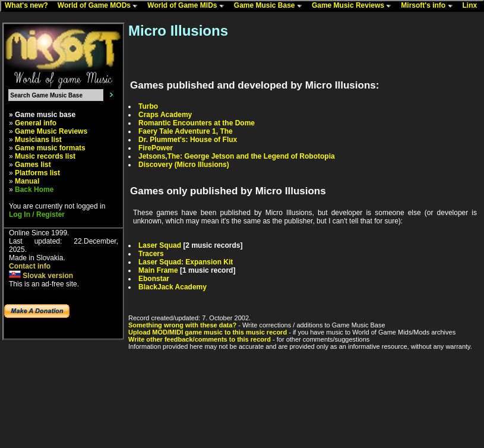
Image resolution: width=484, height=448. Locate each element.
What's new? (29, 6)
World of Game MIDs (188, 6)
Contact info (30, 266)
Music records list (45, 156)
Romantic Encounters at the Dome (197, 123)
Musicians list (38, 140)
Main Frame (158, 270)
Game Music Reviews (354, 6)
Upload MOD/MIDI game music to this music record (208, 332)
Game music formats (50, 148)
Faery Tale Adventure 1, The (186, 131)
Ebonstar (154, 279)
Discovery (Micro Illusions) (184, 165)
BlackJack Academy (173, 287)
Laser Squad (160, 245)
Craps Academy (165, 115)
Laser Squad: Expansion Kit (186, 262)
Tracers (151, 254)
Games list (33, 165)
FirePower (156, 148)
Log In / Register (37, 214)
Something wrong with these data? (182, 325)
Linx (473, 6)
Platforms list (37, 173)
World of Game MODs (100, 6)
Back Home (34, 190)
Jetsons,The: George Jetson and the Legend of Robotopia (237, 156)
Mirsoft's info (429, 6)
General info (36, 123)
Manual (27, 181)
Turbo (148, 106)
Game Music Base (271, 6)
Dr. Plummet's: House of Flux (188, 140)
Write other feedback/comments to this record (200, 339)
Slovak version (41, 276)
